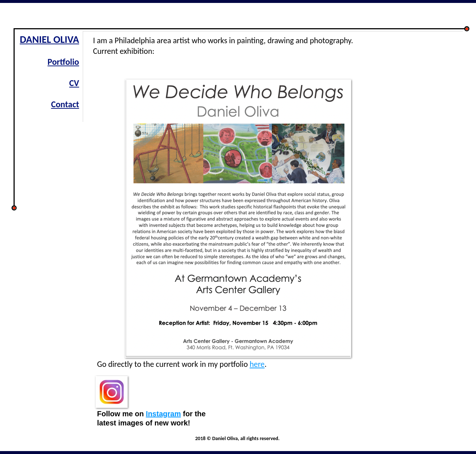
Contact (65, 104)
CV (74, 83)
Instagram (163, 414)
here (257, 364)
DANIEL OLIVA (49, 39)
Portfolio (63, 62)
